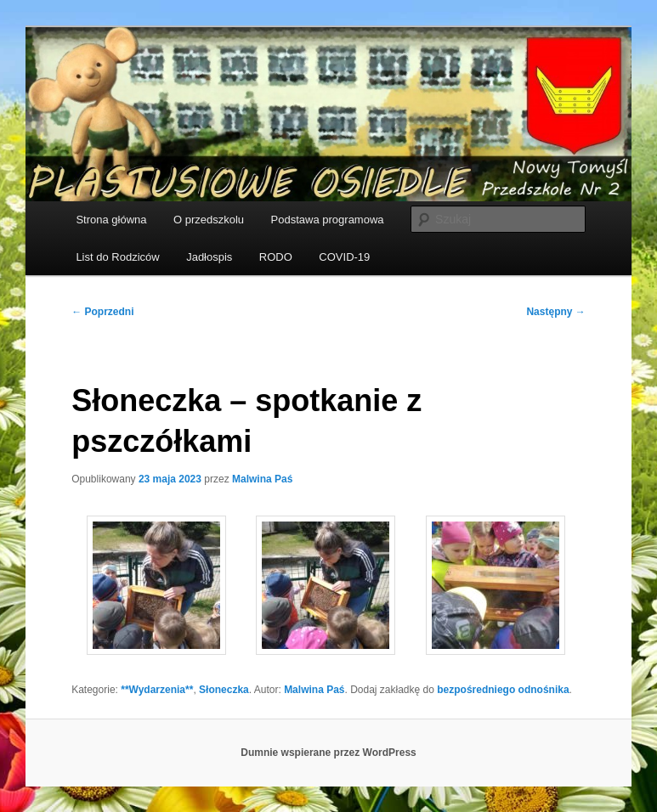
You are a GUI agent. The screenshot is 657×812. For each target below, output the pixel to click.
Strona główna (111, 220)
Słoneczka (224, 690)
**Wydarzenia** (157, 690)
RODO (276, 257)
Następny (555, 312)
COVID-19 (344, 257)
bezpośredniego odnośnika (503, 690)
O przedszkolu (209, 220)
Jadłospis (209, 257)
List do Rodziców (117, 257)
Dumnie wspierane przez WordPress (328, 753)
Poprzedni (102, 312)
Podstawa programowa (328, 220)
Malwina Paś (262, 479)
